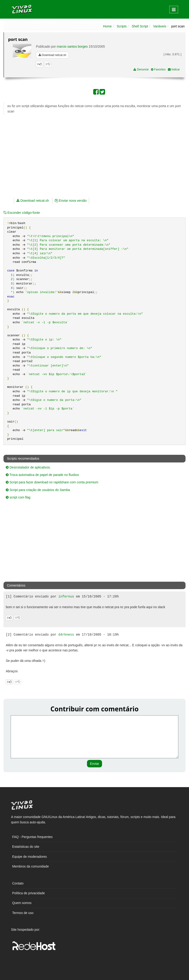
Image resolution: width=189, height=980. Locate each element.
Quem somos (22, 903)
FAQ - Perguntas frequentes (32, 837)
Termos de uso (23, 913)
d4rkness (66, 635)
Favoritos (158, 69)
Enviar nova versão (71, 201)
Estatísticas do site (26, 847)
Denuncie (141, 69)
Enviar (95, 764)
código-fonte (22, 213)
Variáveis (160, 26)
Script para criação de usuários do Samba (38, 490)
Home (107, 26)
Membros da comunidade (31, 866)
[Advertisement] (70, 152)
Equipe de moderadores (30, 857)
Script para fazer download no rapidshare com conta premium (52, 482)
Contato (18, 883)
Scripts (122, 26)
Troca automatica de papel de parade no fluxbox (42, 475)
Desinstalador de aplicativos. (28, 467)
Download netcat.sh (52, 55)
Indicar (174, 69)
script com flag (18, 497)
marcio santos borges (72, 46)
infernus (66, 597)
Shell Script (140, 26)
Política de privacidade (29, 893)
